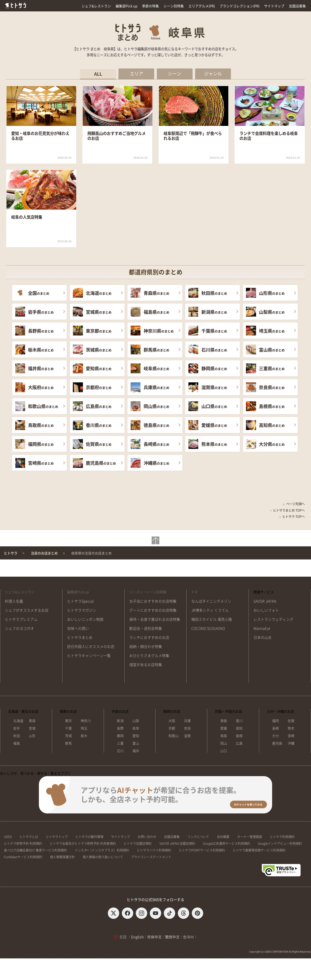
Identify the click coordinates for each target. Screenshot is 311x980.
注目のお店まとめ (44, 553)
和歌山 (174, 736)
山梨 (136, 721)
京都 (172, 728)
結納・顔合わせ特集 (146, 647)
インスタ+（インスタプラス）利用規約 (102, 850)
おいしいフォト (266, 610)
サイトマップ (274, 6)
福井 (136, 751)
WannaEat (262, 628)
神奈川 (86, 721)
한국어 (188, 937)
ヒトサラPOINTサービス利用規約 (202, 850)
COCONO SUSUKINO (208, 628)
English (137, 937)
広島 (239, 743)
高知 (239, 728)
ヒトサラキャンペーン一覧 (89, 656)
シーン (175, 74)
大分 (275, 736)
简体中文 (154, 937)
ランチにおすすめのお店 (149, 638)
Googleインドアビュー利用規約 (280, 843)
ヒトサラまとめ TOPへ (287, 510)
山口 (224, 751)
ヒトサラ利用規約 (282, 837)
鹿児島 (277, 743)
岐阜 (136, 728)
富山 (136, 743)
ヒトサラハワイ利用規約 (154, 850)
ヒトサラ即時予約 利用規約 (23, 843)
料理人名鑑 (14, 601)
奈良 (187, 728)
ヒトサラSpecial (80, 601)
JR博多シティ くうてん (210, 610)
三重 (120, 743)
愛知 (136, 736)
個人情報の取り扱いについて (103, 857)
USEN (8, 837)
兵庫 (187, 721)
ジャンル (213, 74)
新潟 (120, 721)
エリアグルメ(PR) (202, 6)
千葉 (68, 728)
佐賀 (291, 721)
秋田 (17, 736)
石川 (120, 751)
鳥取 (224, 736)
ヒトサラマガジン (82, 610)
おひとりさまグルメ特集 (149, 656)
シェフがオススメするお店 (27, 610)
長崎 (275, 728)
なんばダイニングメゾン (211, 601)
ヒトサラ (11, 553)
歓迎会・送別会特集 (146, 628)
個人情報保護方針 (62, 857)
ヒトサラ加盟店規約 (138, 843)
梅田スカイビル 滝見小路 (212, 619)
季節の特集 (150, 6)
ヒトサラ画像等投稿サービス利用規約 (259, 850)
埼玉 (84, 728)
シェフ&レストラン (96, 6)
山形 (32, 736)
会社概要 (223, 837)
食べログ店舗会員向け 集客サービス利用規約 (35, 850)
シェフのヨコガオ (19, 628)
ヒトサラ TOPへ (292, 517)
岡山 (224, 743)
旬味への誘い (78, 628)
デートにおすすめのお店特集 (153, 610)
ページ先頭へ (294, 504)
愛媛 (224, 728)
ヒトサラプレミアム (21, 619)
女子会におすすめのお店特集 (153, 601)
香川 (239, 721)
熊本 (291, 728)
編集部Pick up (126, 6)
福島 (17, 743)
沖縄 (291, 743)
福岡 (275, 721)
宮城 (32, 728)
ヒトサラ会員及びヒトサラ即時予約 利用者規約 (83, 843)
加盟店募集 (297, 6)
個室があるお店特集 (146, 665)
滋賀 (187, 736)
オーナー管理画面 (250, 837)
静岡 (120, 736)
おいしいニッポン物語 (85, 619)
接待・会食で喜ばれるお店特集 (155, 619)
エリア (136, 74)
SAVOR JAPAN (265, 601)
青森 (32, 721)
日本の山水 (263, 638)
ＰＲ (195, 592)
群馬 (68, 743)
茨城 (68, 736)
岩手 (17, 728)
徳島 (224, 721)
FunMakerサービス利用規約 (23, 857)
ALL (98, 74)
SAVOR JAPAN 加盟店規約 (177, 843)
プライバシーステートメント (151, 857)
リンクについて (198, 837)
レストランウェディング (273, 619)
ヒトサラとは (29, 837)
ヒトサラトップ (57, 837)
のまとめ (39, 293)
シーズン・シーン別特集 (148, 592)
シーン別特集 (174, 6)
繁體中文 (172, 937)
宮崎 (291, 736)
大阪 (172, 721)
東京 (68, 721)
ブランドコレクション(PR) (239, 6)
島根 (239, 736)
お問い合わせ (147, 837)
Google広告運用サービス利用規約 (227, 843)
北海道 (18, 721)
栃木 (84, 736)
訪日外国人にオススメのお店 (91, 647)
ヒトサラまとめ (80, 638)
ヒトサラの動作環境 (89, 837)
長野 (120, 728)
